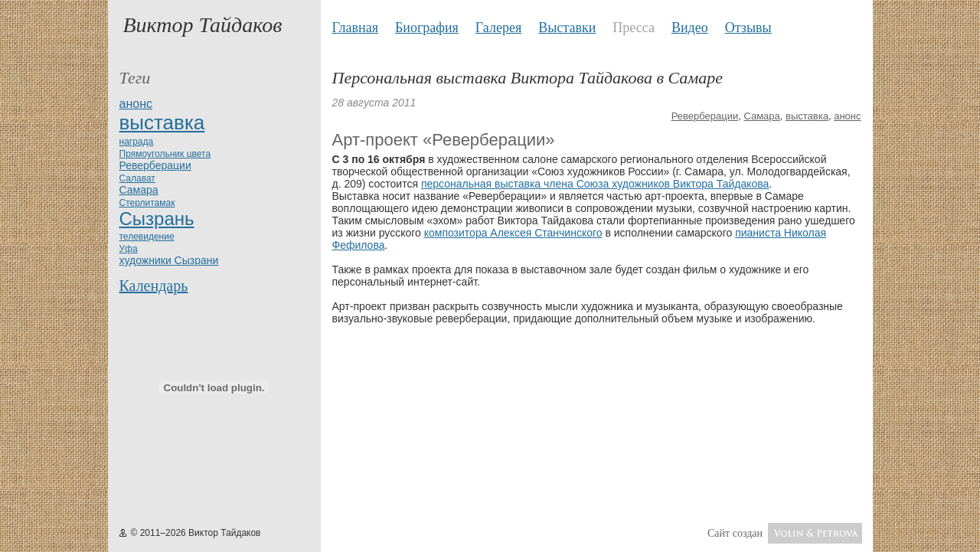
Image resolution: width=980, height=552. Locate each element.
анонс (136, 104)
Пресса (634, 28)
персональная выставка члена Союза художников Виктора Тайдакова (595, 184)
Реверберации (155, 165)
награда (137, 142)
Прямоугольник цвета (165, 154)
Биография (427, 28)
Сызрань (157, 219)
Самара (139, 190)
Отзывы (748, 28)
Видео (690, 28)
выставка (162, 122)
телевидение (147, 237)
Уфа (129, 249)
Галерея (498, 28)
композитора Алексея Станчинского (513, 233)
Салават (137, 178)
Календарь (154, 286)
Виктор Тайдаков (203, 25)
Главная (355, 28)
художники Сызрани (169, 260)
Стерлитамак (147, 203)
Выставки (567, 28)
